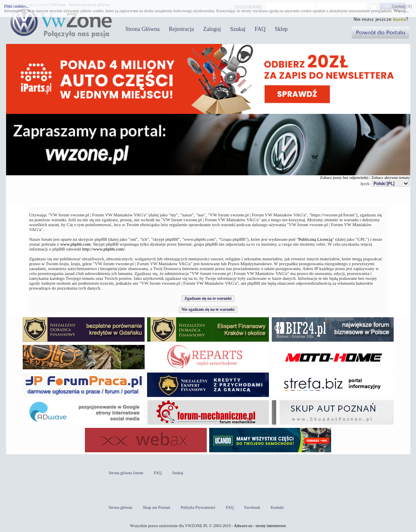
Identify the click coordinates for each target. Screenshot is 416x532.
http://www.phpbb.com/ (104, 249)
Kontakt (277, 507)
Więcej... (401, 11)
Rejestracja (181, 29)
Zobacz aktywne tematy (391, 178)
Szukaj (238, 29)
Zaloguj (212, 29)
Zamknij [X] (402, 6)
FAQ (260, 29)
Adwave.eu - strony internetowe (260, 526)
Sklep (281, 29)
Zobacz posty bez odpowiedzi (344, 178)
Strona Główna (143, 29)
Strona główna (121, 507)
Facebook (252, 507)
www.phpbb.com (75, 244)
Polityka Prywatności (198, 507)
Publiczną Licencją (315, 239)
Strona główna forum (126, 473)
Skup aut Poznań (157, 507)
